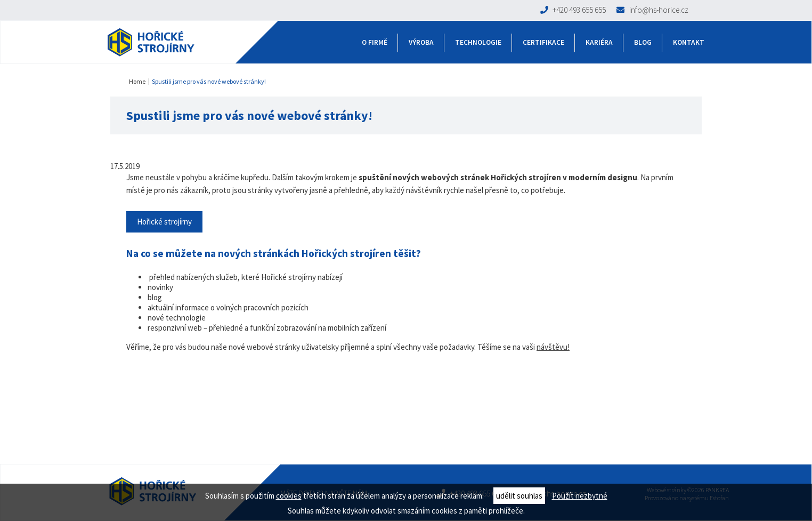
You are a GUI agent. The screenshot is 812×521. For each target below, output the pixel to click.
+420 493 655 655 (573, 10)
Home (137, 81)
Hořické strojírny (164, 222)
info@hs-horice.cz (652, 10)
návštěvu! (553, 347)
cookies (289, 496)
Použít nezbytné (580, 496)
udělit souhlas (519, 496)
